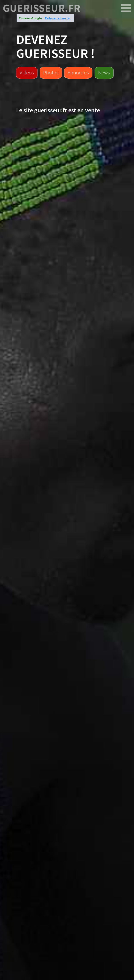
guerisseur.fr (42, 8)
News (104, 72)
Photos (51, 72)
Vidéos (27, 72)
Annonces (78, 72)
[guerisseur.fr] (126, 8)
